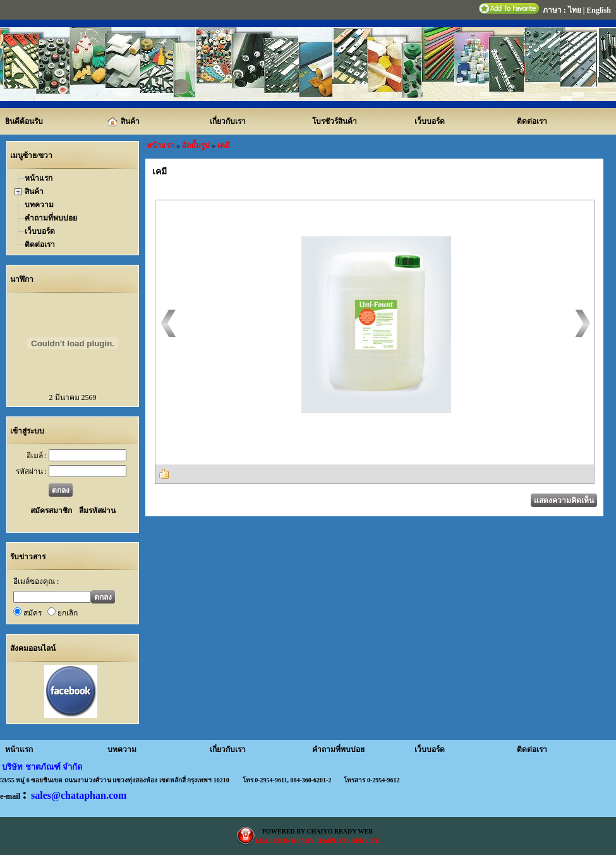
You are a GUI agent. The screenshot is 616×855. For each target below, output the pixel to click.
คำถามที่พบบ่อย (51, 218)
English (599, 10)
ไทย (575, 10)
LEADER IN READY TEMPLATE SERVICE (317, 841)
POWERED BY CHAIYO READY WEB (317, 831)
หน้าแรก (39, 178)
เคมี (224, 145)
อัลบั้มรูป (196, 145)
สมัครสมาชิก (51, 511)
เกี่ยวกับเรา (228, 121)
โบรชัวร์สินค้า (335, 121)
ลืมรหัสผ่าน (96, 511)
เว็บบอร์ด (430, 121)
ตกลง (61, 490)
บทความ (39, 205)
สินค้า (124, 122)
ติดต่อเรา (532, 121)
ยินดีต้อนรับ (24, 121)
